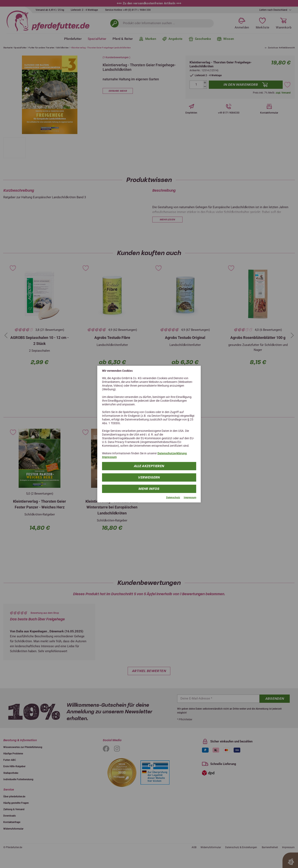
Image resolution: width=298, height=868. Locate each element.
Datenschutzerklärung (172, 453)
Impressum (109, 457)
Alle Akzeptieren (149, 466)
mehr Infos (149, 489)
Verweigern (149, 477)
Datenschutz (173, 498)
